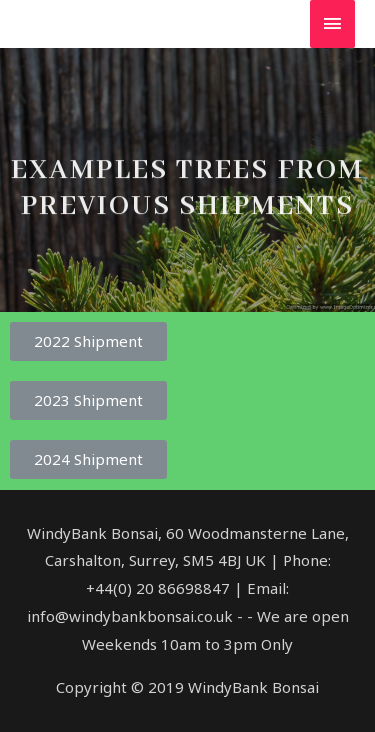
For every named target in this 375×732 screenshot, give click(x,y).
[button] (88, 341)
